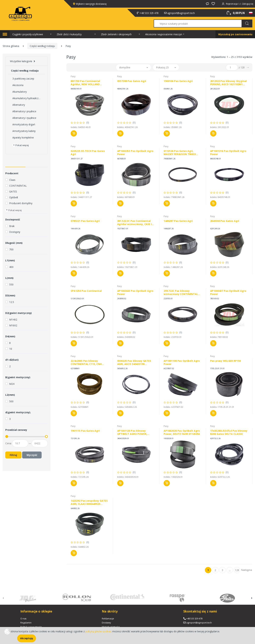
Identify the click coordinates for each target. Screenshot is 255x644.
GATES (13, 192)
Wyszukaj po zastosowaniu (235, 34)
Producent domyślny (21, 203)
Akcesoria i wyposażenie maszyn (164, 34)
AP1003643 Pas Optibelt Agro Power (135, 293)
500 (11, 401)
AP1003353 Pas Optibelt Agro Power (135, 153)
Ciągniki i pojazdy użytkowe (28, 34)
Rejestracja (230, 4)
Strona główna (11, 46)
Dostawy (106, 623)
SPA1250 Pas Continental (86, 291)
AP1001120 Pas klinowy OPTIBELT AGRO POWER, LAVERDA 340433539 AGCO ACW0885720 (133, 432)
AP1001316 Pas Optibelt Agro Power (228, 153)
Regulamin (26, 623)
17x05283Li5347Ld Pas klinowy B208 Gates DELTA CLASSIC (229, 432)
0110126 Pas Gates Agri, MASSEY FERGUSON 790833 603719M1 (180, 153)
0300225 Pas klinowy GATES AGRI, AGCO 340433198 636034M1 (134, 362)
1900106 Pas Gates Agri (178, 81)
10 (11, 349)
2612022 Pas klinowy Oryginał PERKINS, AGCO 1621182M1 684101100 (228, 83)
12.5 (12, 302)
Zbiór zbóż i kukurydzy (69, 34)
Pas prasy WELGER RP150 (226, 361)
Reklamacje (108, 619)
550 (11, 284)
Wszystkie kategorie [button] (21, 61)
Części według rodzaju (42, 46)
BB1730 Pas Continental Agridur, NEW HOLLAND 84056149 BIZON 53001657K (87, 83)
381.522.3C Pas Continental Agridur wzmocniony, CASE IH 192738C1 (135, 223)
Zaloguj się (248, 4)
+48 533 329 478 (149, 13)
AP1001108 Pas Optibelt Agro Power (182, 362)
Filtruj (13, 455)
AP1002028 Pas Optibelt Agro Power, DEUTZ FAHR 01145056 (182, 432)
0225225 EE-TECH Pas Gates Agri (88, 153)
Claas (12, 180)
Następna (246, 570)
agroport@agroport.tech (181, 13)
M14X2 (13, 320)
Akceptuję (27, 638)
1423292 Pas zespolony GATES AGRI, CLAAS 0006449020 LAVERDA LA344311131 (89, 502)
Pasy (73, 76)
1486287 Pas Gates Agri (178, 221)
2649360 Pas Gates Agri (225, 221)
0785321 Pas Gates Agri (85, 221)
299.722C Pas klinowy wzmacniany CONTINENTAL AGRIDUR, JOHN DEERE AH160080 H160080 (181, 293)
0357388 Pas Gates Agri (132, 81)
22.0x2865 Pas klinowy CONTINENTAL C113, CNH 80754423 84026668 (86, 362)
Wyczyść (32, 455)
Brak (12, 226)
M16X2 (13, 325)
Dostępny (15, 232)
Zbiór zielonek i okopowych (116, 34)
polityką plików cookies (98, 631)
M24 (12, 384)
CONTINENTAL (18, 186)
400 (11, 267)
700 (11, 249)
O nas (23, 619)
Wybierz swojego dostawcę (90, 4)
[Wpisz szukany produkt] (198, 23)
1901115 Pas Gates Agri (85, 431)
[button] (134, 67)
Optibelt (14, 197)
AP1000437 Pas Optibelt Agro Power (228, 293)
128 (237, 570)
